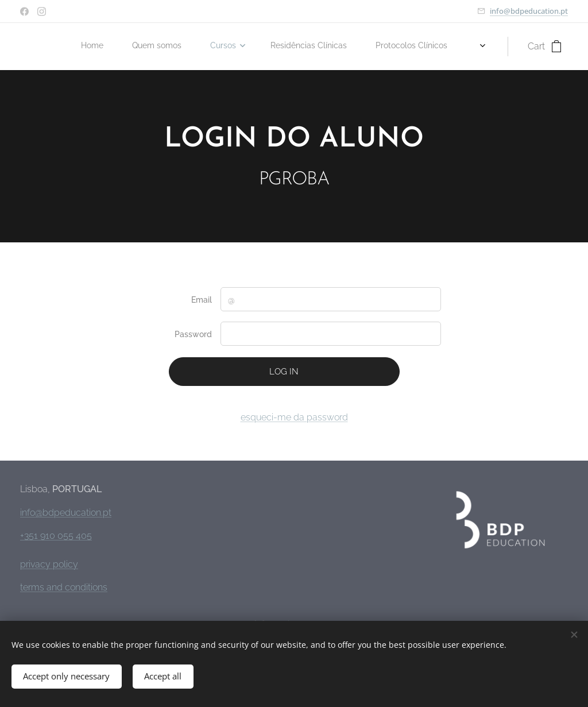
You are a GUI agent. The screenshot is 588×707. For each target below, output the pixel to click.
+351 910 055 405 (56, 536)
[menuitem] (281, 47)
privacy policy (49, 564)
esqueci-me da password (294, 417)
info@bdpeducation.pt (529, 11)
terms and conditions (64, 587)
